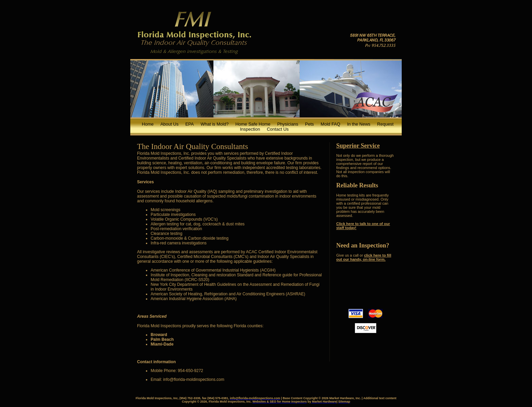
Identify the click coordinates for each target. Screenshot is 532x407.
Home (148, 124)
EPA (189, 124)
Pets (309, 124)
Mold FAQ (330, 124)
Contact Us (278, 129)
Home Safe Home (253, 124)
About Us (169, 124)
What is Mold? (214, 124)
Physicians (288, 124)
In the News (359, 124)
